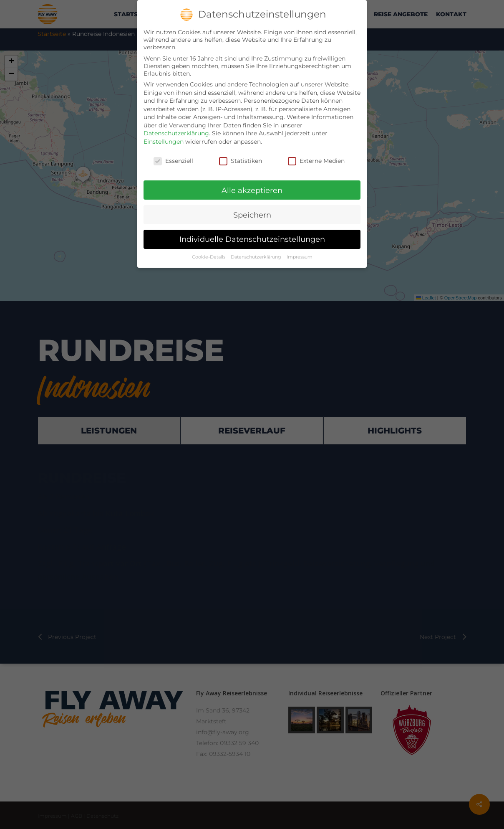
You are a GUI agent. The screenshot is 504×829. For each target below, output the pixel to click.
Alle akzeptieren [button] (252, 190)
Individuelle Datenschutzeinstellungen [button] (252, 239)
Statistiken (241, 161)
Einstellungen (164, 142)
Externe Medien (316, 161)
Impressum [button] (300, 257)
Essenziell (173, 161)
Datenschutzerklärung (176, 133)
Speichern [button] (252, 215)
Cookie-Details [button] (209, 257)
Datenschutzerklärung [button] (257, 257)
